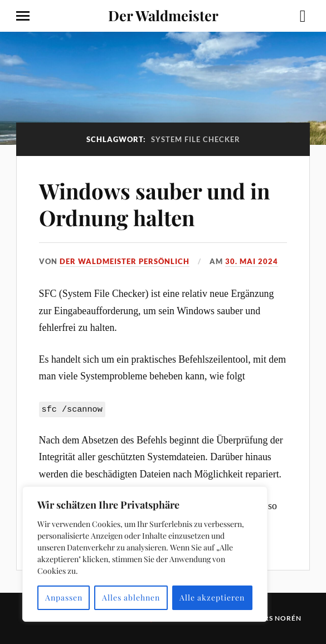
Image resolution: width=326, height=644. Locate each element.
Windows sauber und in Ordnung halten (154, 204)
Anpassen (64, 597)
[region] (145, 554)
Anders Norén (272, 618)
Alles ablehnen (131, 597)
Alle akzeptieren (212, 597)
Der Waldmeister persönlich (125, 261)
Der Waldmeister (163, 15)
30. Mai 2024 (252, 261)
